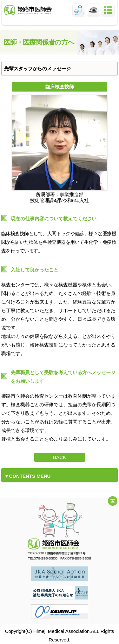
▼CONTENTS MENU (28, 476)
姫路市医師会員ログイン (79, 10)
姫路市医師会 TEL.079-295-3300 (93, 10)
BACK (60, 457)
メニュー (108, 10)
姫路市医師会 (28, 10)
